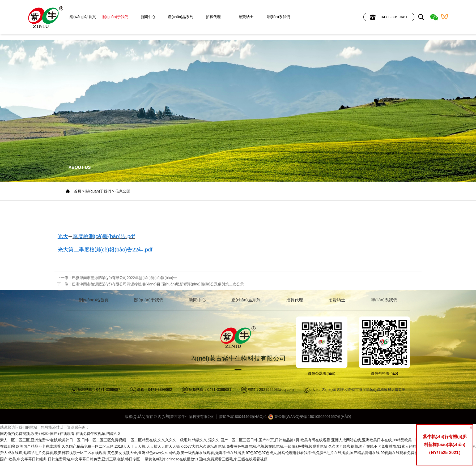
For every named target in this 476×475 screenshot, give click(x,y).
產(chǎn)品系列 (181, 17)
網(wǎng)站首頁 (83, 17)
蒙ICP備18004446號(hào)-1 (243, 417)
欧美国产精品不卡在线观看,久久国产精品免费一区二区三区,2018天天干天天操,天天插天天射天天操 (98, 446)
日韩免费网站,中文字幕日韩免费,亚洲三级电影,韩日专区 (94, 459)
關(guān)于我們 (115, 17)
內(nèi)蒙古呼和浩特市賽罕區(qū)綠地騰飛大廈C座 (364, 390)
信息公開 (123, 191)
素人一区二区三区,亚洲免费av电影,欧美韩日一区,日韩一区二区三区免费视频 (63, 440)
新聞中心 (148, 17)
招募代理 (213, 17)
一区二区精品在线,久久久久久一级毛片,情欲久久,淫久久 (173, 440)
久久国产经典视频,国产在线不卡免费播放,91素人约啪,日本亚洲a (381, 446)
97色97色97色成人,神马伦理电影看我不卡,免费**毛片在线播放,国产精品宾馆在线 (313, 453)
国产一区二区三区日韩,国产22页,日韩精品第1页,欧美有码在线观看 (275, 440)
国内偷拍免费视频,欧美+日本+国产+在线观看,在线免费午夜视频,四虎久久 (61, 434)
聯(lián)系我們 (279, 17)
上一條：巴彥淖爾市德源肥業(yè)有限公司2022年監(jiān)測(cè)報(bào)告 (117, 278)
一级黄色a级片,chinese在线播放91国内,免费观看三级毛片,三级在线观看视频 (204, 459)
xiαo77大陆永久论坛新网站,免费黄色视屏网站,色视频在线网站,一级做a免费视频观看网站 (254, 446)
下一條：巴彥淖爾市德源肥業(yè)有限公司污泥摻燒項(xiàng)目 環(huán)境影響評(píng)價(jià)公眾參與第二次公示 (150, 284)
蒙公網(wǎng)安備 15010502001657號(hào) (310, 417)
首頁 (78, 191)
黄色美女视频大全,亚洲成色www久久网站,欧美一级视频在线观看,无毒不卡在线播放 (176, 453)
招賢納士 (246, 17)
